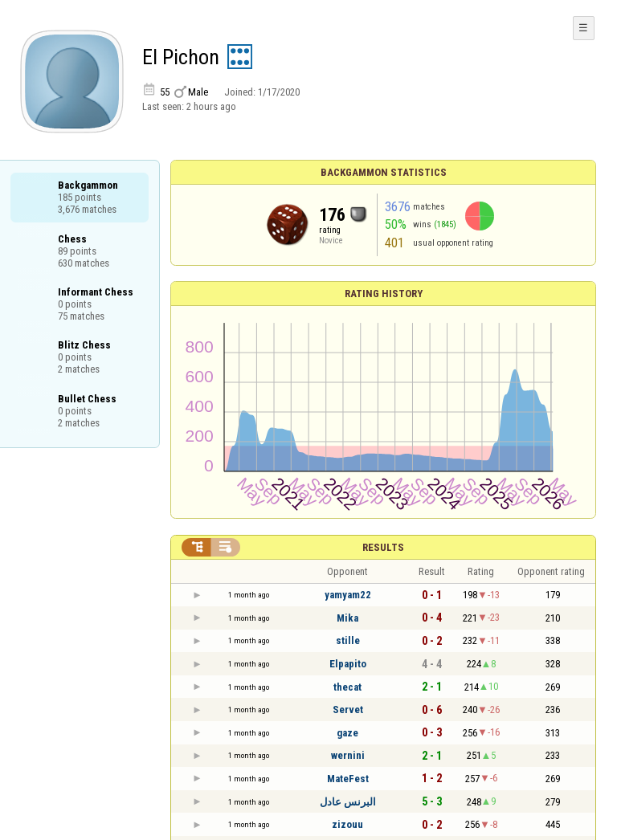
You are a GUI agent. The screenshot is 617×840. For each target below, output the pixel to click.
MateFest (348, 779)
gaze (347, 733)
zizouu (347, 824)
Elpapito (348, 664)
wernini (348, 755)
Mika (347, 618)
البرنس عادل (348, 802)
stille (348, 640)
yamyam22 (348, 595)
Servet (348, 710)
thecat (347, 687)
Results (383, 547)
